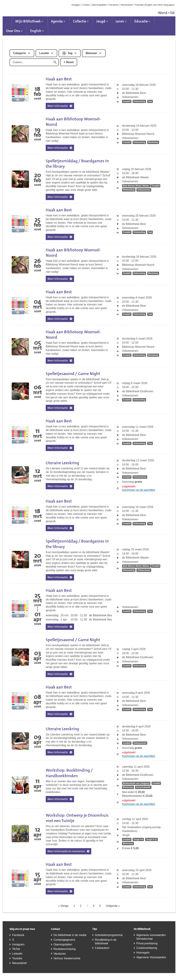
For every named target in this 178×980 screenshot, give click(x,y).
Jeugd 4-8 (138, 839)
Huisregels (143, 953)
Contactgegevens (64, 940)
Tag (67, 53)
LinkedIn (17, 954)
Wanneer (91, 53)
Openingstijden (99, 5)
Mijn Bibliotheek (28, 21)
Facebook (18, 935)
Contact (86, 5)
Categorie (19, 53)
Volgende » (113, 906)
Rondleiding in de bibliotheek (106, 942)
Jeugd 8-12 (151, 839)
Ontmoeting (139, 101)
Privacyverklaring (147, 943)
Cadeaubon (102, 948)
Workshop (153, 142)
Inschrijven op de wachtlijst (139, 490)
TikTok (16, 949)
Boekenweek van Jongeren (136, 783)
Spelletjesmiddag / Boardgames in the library (77, 164)
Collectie (80, 21)
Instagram (18, 944)
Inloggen (76, 5)
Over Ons (13, 31)
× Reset (69, 62)
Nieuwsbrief (127, 5)
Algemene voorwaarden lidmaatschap (151, 937)
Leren (120, 21)
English (36, 31)
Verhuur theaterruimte (67, 958)
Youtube (17, 958)
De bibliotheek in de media (70, 935)
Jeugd (101, 21)
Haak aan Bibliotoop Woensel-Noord (73, 122)
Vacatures (114, 5)
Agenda (57, 21)
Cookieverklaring (147, 948)
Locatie (44, 53)
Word (166, 13)
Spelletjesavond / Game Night (73, 374)
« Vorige (63, 906)
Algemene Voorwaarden (151, 957)
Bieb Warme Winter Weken (136, 186)
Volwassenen (144, 190)
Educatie (141, 21)
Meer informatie (58, 106)
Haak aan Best (59, 79)
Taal (150, 101)
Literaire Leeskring (62, 463)
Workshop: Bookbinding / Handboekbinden (69, 773)
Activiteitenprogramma (109, 935)
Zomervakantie (143, 787)
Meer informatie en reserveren (66, 851)
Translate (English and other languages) (154, 5)
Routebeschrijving (65, 949)
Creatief (127, 101)
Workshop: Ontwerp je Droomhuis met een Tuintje (77, 818)
